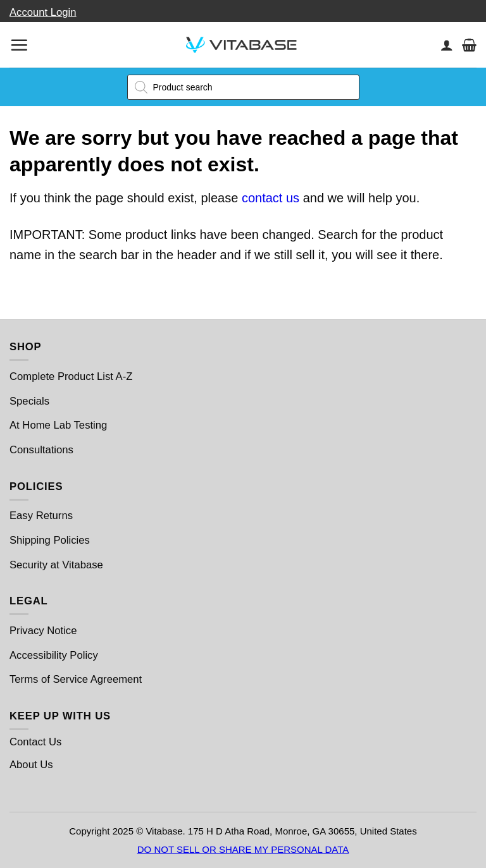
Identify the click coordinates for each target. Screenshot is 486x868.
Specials (29, 401)
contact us (271, 198)
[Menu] (19, 45)
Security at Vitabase (56, 565)
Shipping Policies (50, 540)
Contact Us (35, 742)
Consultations (41, 450)
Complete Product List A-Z (71, 376)
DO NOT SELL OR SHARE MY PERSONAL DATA (243, 849)
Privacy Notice (43, 631)
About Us (31, 765)
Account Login (43, 12)
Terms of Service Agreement (76, 679)
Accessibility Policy (54, 655)
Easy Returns (41, 516)
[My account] (447, 45)
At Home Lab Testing (58, 425)
